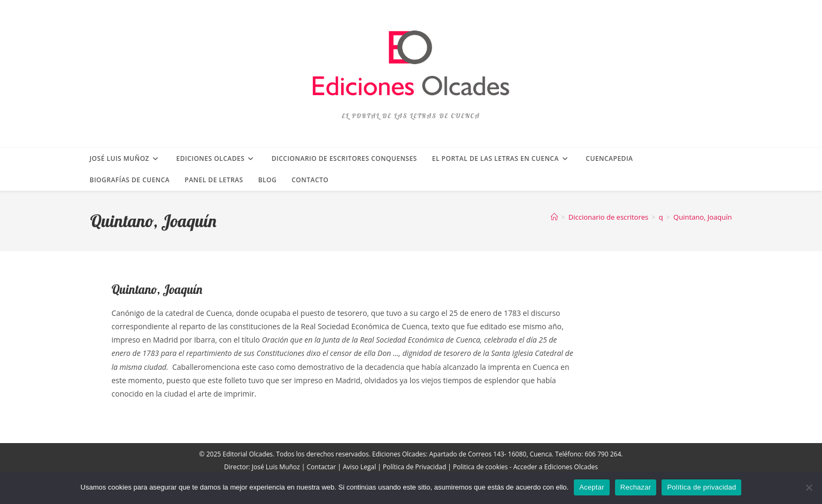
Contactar (322, 467)
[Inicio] (554, 217)
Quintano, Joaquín (702, 217)
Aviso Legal (359, 467)
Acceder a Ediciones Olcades (556, 467)
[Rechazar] (809, 487)
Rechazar (636, 487)
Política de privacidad (701, 487)
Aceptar (592, 487)
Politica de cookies (481, 467)
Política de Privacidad (414, 467)
